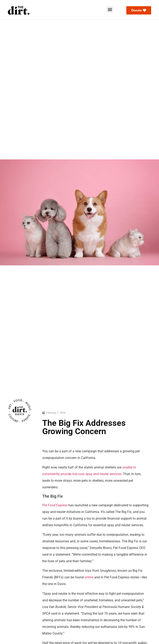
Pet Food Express (55, 505)
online (89, 577)
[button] (110, 9)
